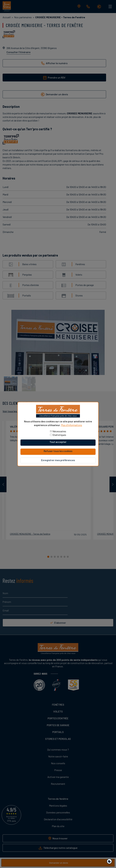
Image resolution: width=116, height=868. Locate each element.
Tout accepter (58, 442)
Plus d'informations (71, 425)
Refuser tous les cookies (58, 451)
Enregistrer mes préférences (58, 460)
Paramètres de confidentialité (110, 862)
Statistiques (59, 435)
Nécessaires (59, 431)
